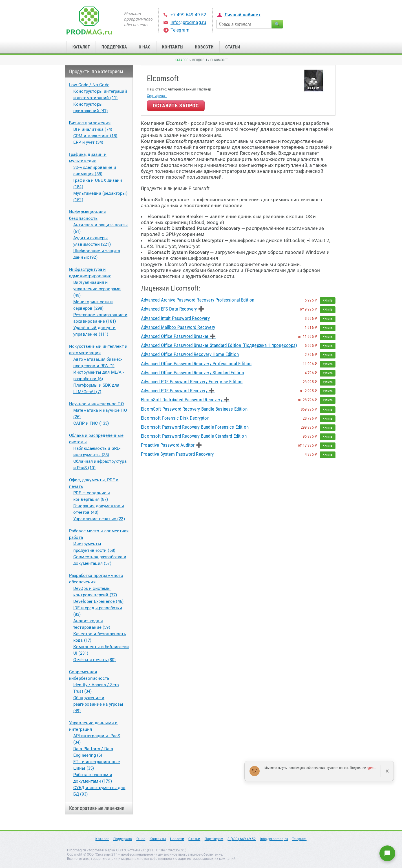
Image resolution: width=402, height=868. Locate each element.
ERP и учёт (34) (88, 142)
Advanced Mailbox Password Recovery (178, 327)
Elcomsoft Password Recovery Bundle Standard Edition (194, 436)
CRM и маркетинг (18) (95, 136)
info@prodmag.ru (188, 22)
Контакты (173, 47)
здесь (371, 768)
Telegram (180, 30)
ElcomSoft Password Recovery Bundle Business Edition (194, 409)
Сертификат (157, 96)
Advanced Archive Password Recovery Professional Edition (198, 300)
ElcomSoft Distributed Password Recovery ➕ (185, 400)
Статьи (233, 47)
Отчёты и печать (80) (94, 660)
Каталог (81, 47)
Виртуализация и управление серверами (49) (97, 289)
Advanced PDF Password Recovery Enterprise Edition (192, 382)
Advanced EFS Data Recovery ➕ (173, 309)
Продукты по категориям (96, 71)
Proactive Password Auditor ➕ (171, 445)
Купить (328, 300)
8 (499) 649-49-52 (242, 839)
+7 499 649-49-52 (188, 15)
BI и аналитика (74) (93, 129)
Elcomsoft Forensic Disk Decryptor (175, 418)
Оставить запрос (176, 106)
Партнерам (214, 839)
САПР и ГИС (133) (91, 423)
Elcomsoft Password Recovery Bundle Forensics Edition (195, 427)
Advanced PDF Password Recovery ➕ (178, 391)
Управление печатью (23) (99, 519)
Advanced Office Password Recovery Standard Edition (193, 373)
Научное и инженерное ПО (96, 404)
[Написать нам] (387, 853)
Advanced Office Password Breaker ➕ (178, 336)
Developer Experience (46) (98, 601)
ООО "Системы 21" (102, 854)
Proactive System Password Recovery (177, 454)
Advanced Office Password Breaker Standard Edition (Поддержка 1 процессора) (219, 345)
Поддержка (114, 47)
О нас (145, 47)
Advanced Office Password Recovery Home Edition (190, 354)
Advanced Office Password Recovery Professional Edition (196, 364)
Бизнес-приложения (90, 123)
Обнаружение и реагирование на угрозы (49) (98, 704)
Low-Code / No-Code (89, 85)
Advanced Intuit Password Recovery (175, 318)
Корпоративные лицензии (97, 808)
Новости (204, 47)
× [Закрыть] (387, 771)
